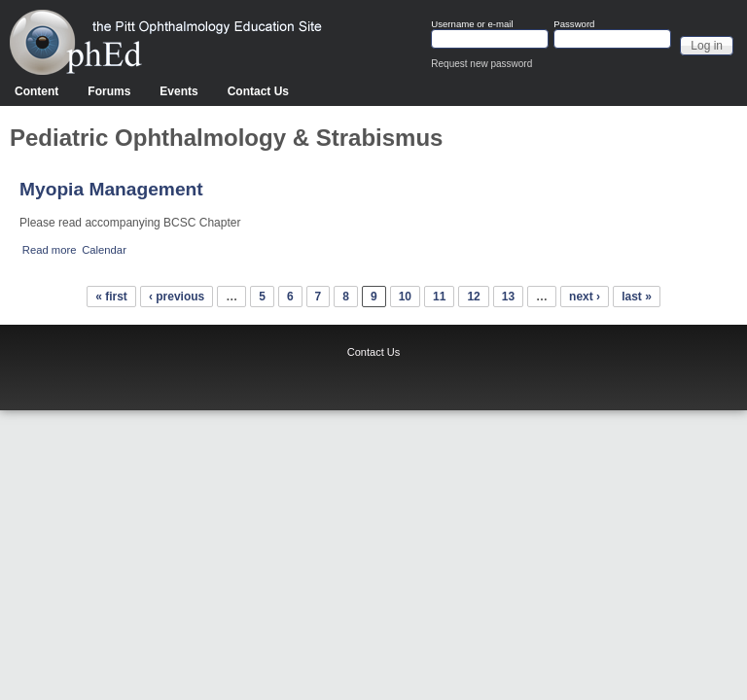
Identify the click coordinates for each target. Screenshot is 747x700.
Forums (109, 91)
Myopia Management (111, 189)
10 (405, 297)
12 (473, 297)
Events (178, 91)
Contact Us (258, 91)
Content (36, 91)
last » (637, 297)
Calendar (104, 250)
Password (574, 24)
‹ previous (177, 297)
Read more (50, 250)
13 (508, 297)
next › (585, 297)
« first (111, 297)
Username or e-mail (472, 24)
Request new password (481, 64)
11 (439, 297)
